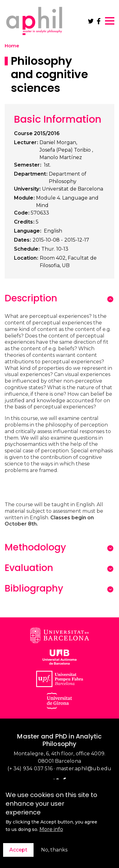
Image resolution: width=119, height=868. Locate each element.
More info (51, 832)
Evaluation (29, 568)
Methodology (35, 547)
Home (12, 46)
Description (31, 298)
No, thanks (54, 853)
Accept (18, 853)
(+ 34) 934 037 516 (30, 769)
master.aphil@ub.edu (84, 769)
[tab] (54, 298)
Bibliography (34, 588)
